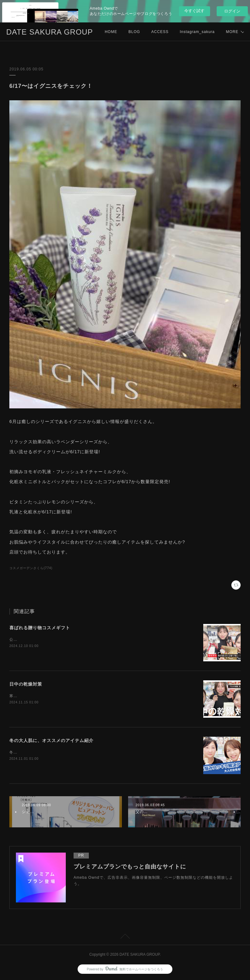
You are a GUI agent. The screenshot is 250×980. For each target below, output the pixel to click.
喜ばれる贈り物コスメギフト (40, 628)
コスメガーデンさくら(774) (31, 568)
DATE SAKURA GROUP (50, 32)
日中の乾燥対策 (26, 684)
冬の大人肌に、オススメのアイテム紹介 (51, 740)
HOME (111, 32)
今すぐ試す (194, 11)
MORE (186, 32)
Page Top (125, 937)
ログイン (232, 11)
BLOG (134, 32)
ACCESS (160, 32)
